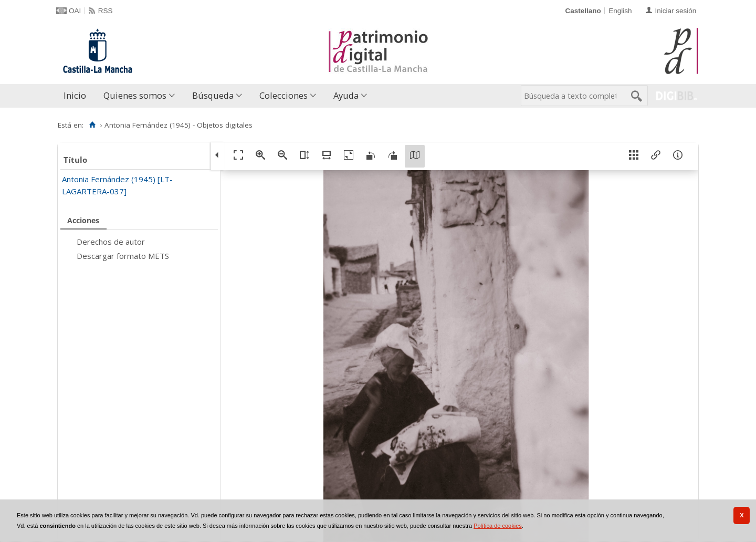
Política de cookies (498, 526)
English (620, 11)
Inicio (75, 95)
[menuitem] (77, 96)
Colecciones (283, 95)
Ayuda (346, 95)
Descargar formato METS (123, 256)
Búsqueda (213, 95)
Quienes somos (135, 95)
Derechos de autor (111, 242)
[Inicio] (92, 125)
